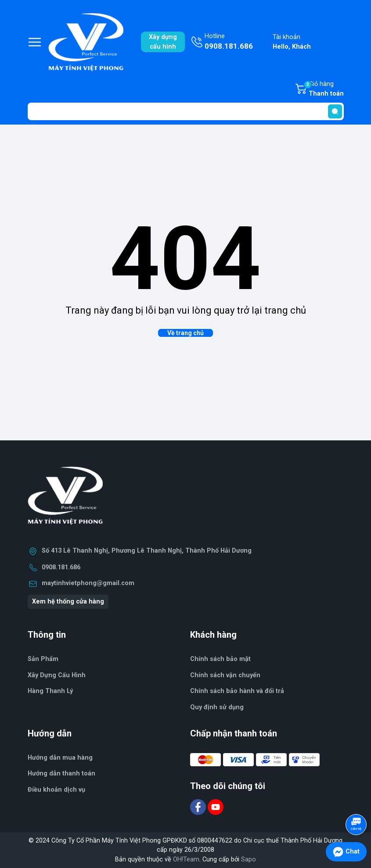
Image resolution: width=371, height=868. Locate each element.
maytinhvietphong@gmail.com (88, 583)
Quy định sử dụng (217, 707)
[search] (335, 111)
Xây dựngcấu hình (163, 42)
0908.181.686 (61, 567)
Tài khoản (292, 42)
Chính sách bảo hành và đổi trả (237, 691)
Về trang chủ (185, 333)
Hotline (229, 42)
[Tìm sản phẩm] (186, 111)
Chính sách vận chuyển (225, 675)
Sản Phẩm (43, 659)
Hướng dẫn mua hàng (60, 758)
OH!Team (186, 859)
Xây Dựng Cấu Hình (57, 675)
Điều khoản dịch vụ (56, 790)
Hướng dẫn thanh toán (61, 773)
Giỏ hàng (324, 89)
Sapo (249, 859)
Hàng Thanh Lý (50, 691)
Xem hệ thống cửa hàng (68, 602)
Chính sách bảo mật (220, 659)
